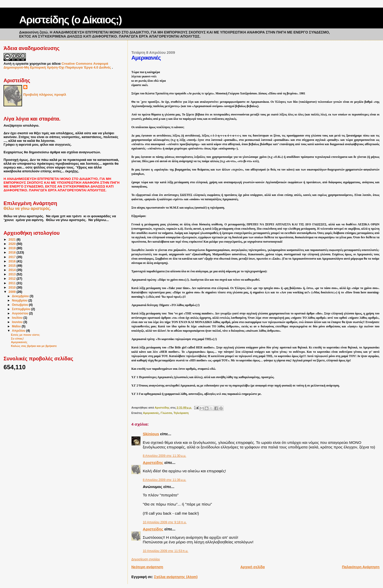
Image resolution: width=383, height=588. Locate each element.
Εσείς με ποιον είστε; (25, 335)
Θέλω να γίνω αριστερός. (27, 208)
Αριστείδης (153, 463)
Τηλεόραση (181, 413)
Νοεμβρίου (20, 300)
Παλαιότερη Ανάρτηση (361, 567)
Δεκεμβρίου (21, 296)
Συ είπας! (17, 339)
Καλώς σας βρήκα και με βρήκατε (34, 346)
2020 (13, 244)
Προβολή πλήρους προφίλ (45, 95)
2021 (13, 240)
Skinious (151, 434)
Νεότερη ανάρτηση (147, 567)
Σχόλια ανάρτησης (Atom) (176, 577)
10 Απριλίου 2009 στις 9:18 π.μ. (165, 522)
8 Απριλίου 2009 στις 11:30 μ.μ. (164, 456)
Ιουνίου (18, 322)
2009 (13, 292)
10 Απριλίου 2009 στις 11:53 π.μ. (166, 551)
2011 (13, 283)
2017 (13, 257)
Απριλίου (19, 331)
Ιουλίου (18, 318)
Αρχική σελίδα (252, 567)
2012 (13, 279)
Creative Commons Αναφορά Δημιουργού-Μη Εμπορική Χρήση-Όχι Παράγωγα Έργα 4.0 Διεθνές (58, 65)
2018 (13, 253)
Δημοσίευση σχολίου (146, 559)
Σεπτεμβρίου (22, 309)
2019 (13, 248)
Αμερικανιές (151, 413)
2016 (13, 261)
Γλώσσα (166, 413)
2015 (13, 266)
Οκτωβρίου (20, 305)
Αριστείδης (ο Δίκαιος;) (70, 20)
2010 (13, 288)
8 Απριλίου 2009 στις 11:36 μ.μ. (164, 480)
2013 (13, 274)
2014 (13, 270)
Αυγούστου (21, 313)
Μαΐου (17, 326)
